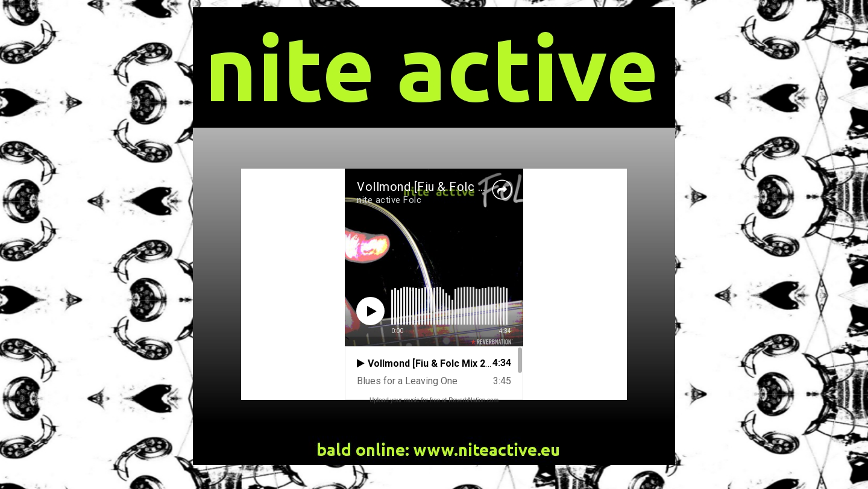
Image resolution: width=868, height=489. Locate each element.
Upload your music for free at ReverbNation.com (434, 400)
